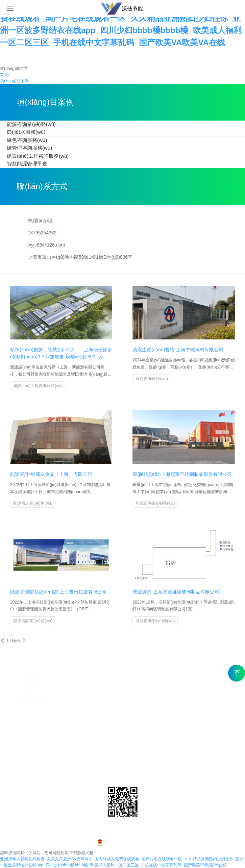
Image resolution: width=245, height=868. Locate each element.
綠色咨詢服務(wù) (27, 140)
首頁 (5, 75)
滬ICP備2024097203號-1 (122, 842)
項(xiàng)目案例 (14, 81)
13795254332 (42, 233)
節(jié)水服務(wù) (26, 132)
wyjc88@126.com (46, 245)
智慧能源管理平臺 (27, 164)
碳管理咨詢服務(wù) (29, 148)
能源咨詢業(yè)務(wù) (31, 124)
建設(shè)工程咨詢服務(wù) (38, 156)
